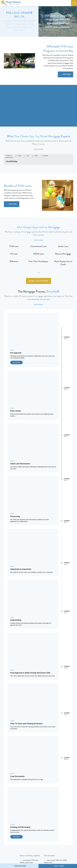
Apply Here (58, 866)
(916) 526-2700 (19, 866)
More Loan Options (39, 268)
